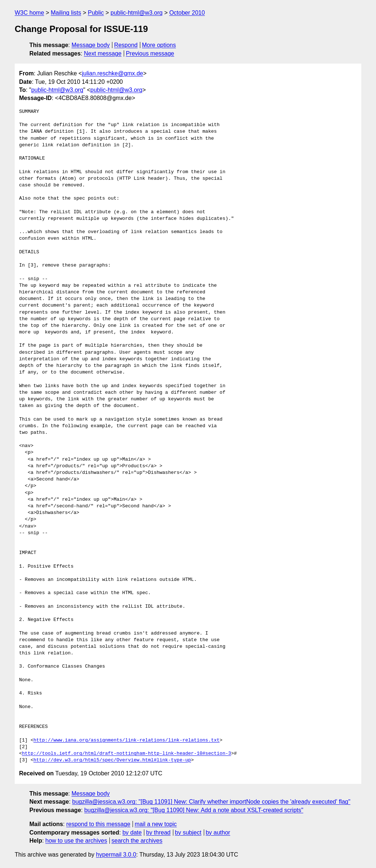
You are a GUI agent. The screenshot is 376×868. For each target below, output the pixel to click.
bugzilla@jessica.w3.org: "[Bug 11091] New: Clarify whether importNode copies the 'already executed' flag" (211, 802)
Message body (91, 45)
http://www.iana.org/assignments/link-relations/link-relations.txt (126, 740)
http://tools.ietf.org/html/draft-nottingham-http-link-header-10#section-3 (126, 754)
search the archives (137, 841)
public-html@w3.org (137, 13)
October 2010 (187, 13)
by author (218, 833)
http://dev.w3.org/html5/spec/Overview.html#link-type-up (112, 760)
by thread (158, 833)
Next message (103, 53)
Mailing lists (66, 13)
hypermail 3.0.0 (116, 855)
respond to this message (98, 824)
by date (132, 833)
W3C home (29, 13)
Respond (126, 45)
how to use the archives (76, 841)
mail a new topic (156, 824)
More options (159, 45)
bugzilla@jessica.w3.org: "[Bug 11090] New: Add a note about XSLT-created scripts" (194, 810)
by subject (188, 833)
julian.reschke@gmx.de (113, 73)
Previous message (150, 53)
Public (96, 13)
